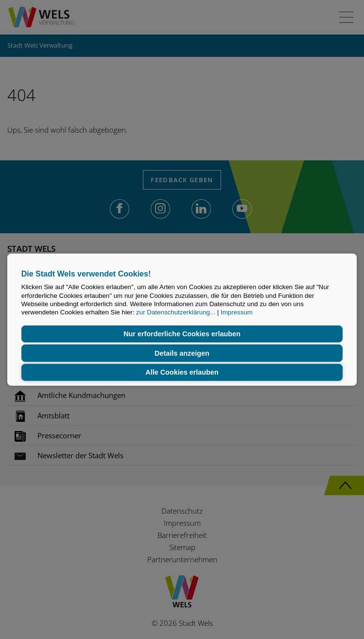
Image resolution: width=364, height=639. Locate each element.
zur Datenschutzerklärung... (176, 312)
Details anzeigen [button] (182, 353)
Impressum (237, 312)
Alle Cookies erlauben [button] (182, 372)
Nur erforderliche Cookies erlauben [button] (182, 334)
